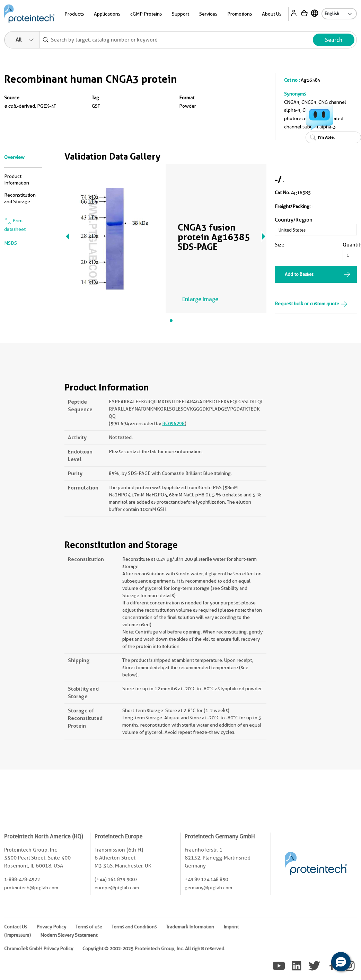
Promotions (240, 14)
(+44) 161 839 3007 (116, 879)
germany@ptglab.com (208, 888)
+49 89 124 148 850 (206, 879)
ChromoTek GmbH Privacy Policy (39, 948)
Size (280, 245)
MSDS (11, 243)
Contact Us (16, 927)
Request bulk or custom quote (311, 304)
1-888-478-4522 (22, 879)
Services (208, 14)
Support (180, 14)
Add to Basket (299, 274)
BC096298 (173, 423)
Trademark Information (190, 927)
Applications (107, 14)
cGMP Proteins (146, 14)
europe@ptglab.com (117, 888)
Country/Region (294, 220)
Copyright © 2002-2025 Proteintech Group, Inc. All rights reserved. (154, 948)
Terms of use (89, 927)
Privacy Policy (51, 927)
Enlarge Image (200, 299)
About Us (272, 14)
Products (74, 14)
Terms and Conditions (134, 927)
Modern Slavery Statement (69, 935)
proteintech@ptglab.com (31, 888)
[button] (341, 962)
